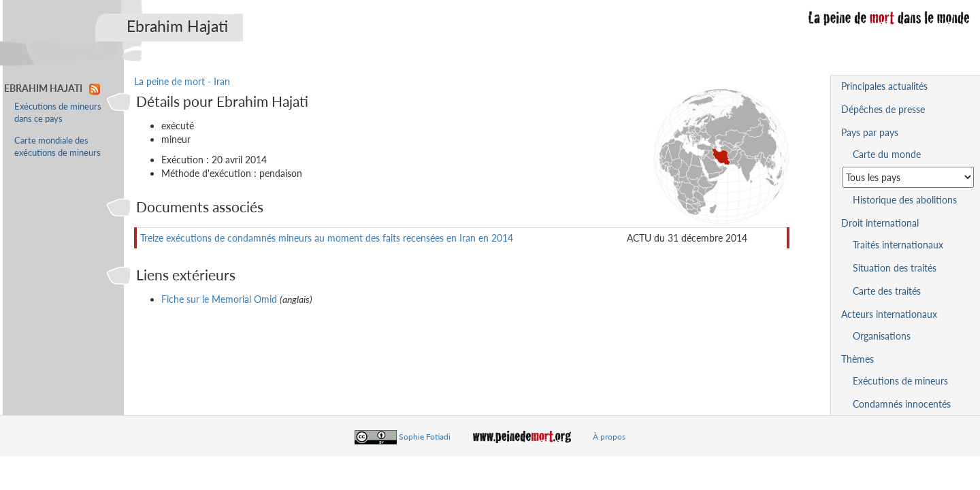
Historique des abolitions (905, 200)
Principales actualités (884, 86)
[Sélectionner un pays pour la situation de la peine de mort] (908, 177)
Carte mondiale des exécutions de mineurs (58, 147)
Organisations (882, 336)
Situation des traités (895, 268)
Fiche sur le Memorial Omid (219, 299)
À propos (609, 437)
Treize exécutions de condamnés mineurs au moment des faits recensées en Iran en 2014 (327, 238)
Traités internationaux (898, 245)
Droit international (880, 223)
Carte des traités (887, 291)
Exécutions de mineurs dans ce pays (58, 113)
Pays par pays (870, 132)
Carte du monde (887, 154)
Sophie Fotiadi (425, 437)
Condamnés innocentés (902, 404)
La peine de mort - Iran (182, 81)
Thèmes (857, 359)
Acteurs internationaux (889, 314)
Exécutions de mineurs (900, 381)
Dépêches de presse (883, 109)
